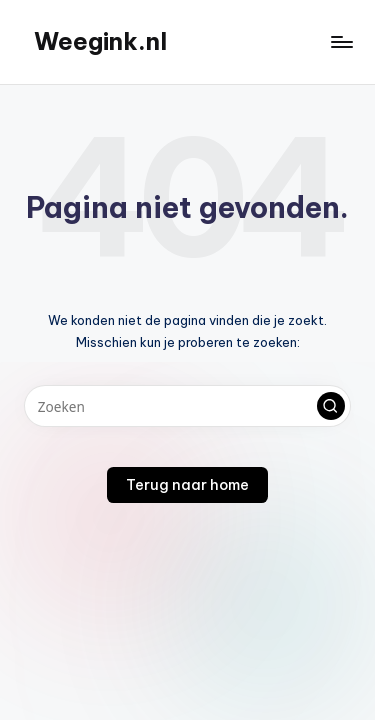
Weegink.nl (100, 41)
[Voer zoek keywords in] (187, 406)
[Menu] (341, 41)
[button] (331, 406)
